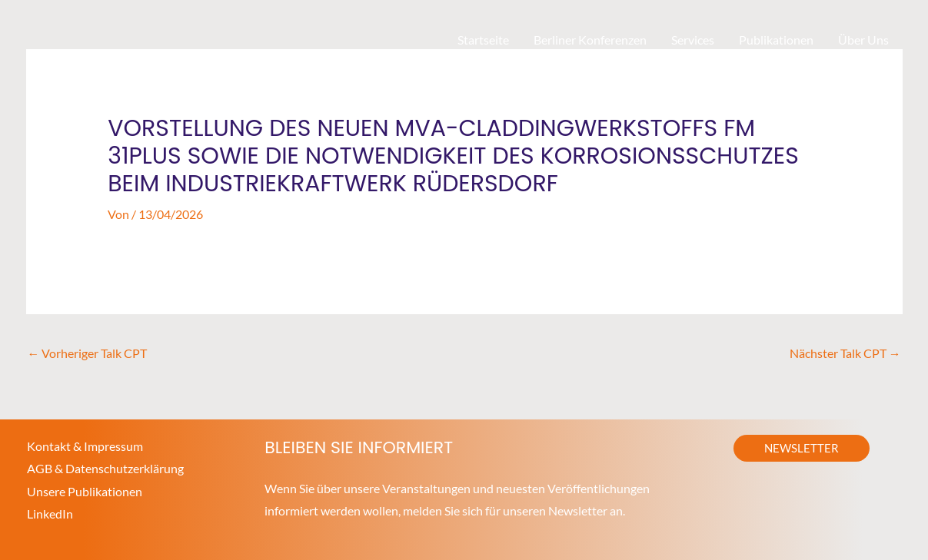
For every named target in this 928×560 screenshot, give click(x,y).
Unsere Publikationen (85, 491)
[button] (802, 447)
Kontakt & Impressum (85, 445)
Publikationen (776, 40)
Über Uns (863, 40)
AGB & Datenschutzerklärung (105, 468)
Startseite (483, 40)
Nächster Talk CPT (845, 352)
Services (693, 40)
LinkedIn (50, 514)
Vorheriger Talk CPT (88, 352)
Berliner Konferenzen (590, 40)
